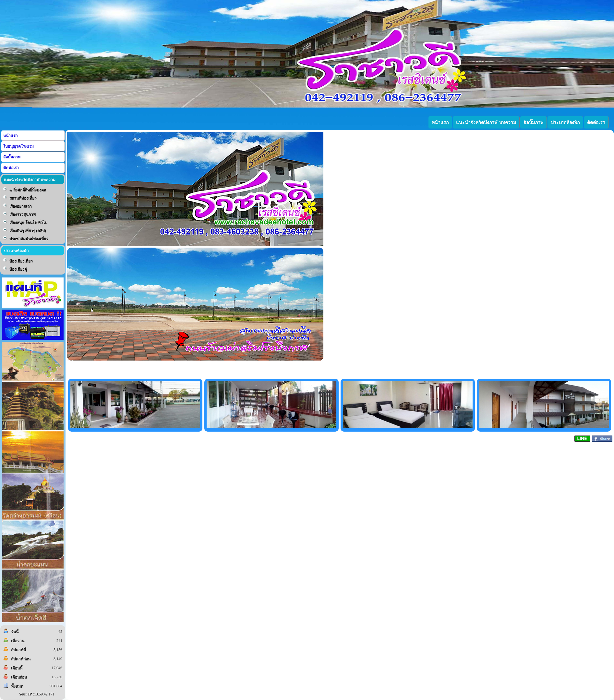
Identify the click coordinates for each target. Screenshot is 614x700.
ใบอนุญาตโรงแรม (18, 146)
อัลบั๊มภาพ (12, 157)
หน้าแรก (10, 136)
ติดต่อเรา (11, 168)
